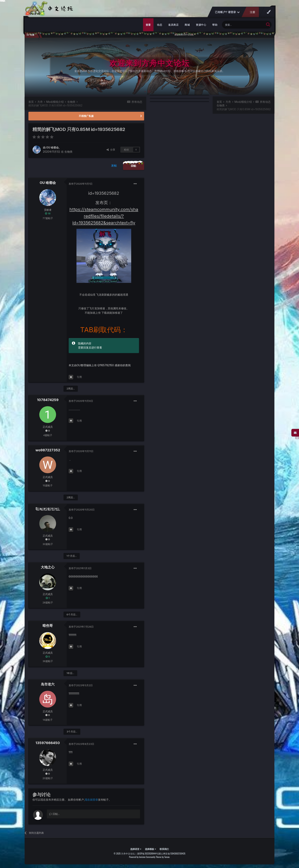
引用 (79, 377)
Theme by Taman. (163, 857)
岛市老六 (48, 684)
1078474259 (48, 400)
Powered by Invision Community (142, 857)
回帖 (134, 166)
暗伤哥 (48, 626)
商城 (187, 25)
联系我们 (164, 849)
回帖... (54, 814)
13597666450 (48, 743)
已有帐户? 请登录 (227, 12)
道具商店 (173, 25)
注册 (252, 12)
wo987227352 (48, 450)
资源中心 (201, 25)
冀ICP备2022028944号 (148, 853)
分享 (111, 150)
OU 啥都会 (52, 147)
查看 (148, 25)
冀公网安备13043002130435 (172, 853)
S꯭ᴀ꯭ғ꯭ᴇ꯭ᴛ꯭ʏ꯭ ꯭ (48, 509)
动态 (160, 25)
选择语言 (136, 849)
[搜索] (243, 25)
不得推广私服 (86, 116)
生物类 (68, 152)
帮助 (215, 25)
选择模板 (150, 849)
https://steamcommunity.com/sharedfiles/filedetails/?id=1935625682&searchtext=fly (104, 216)
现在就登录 (91, 800)
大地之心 (48, 567)
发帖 (114, 166)
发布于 (81, 184)
